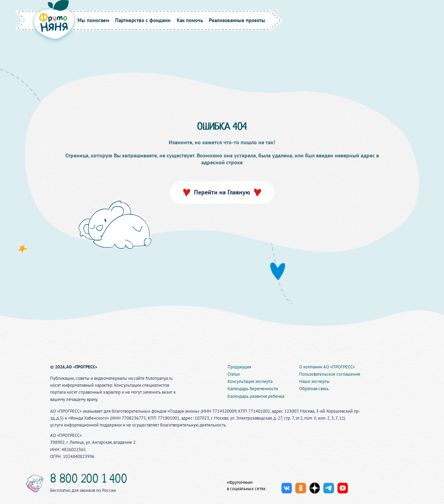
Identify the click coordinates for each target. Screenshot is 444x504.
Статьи (234, 374)
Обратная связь (314, 389)
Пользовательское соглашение (330, 374)
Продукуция (239, 367)
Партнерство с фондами (143, 20)
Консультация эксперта (250, 381)
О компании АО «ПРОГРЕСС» (327, 367)
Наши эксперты (314, 381)
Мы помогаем (93, 20)
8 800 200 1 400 (89, 480)
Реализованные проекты (237, 20)
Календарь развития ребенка (256, 396)
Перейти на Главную (222, 192)
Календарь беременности (253, 389)
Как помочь (190, 20)
